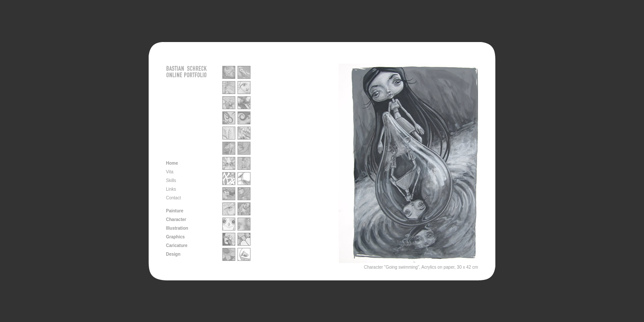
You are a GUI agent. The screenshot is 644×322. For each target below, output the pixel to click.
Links (171, 189)
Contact (173, 198)
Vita (170, 172)
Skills (171, 181)
